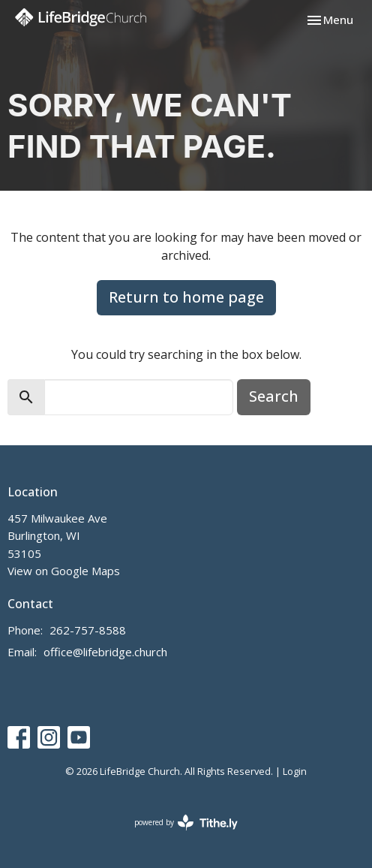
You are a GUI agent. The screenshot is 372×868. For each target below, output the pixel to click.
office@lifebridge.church (105, 652)
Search (274, 396)
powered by (186, 823)
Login (295, 771)
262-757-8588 (88, 630)
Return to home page (186, 297)
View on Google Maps (64, 571)
